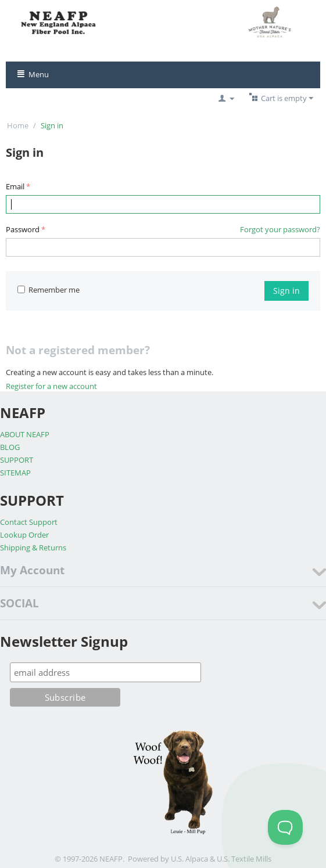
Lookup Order (24, 535)
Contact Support (29, 522)
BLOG (10, 447)
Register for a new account (51, 386)
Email (15, 186)
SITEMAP (15, 473)
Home (18, 125)
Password (23, 229)
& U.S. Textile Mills (241, 859)
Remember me (49, 290)
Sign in (286, 291)
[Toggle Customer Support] (285, 827)
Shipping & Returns (33, 548)
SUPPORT (17, 460)
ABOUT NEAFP (25, 434)
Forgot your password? (280, 229)
